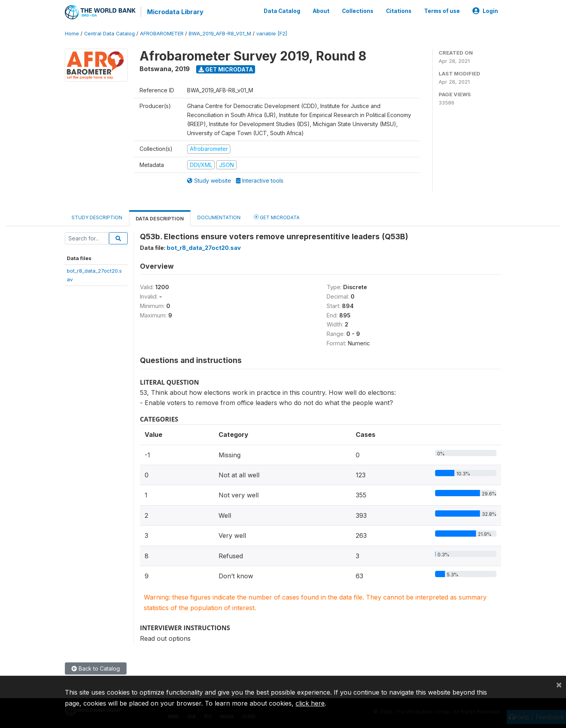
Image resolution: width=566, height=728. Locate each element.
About (321, 11)
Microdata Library (175, 12)
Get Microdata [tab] (277, 217)
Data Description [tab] (160, 218)
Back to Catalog (96, 668)
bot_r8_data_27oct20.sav (204, 247)
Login (485, 11)
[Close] (559, 684)
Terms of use (442, 11)
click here (310, 703)
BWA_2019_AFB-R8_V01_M (220, 33)
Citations (399, 11)
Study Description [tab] (97, 217)
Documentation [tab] (219, 217)
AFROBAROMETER (162, 33)
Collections (358, 11)
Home (72, 33)
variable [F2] (272, 33)
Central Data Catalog (109, 33)
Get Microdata (226, 69)
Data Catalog (282, 11)
